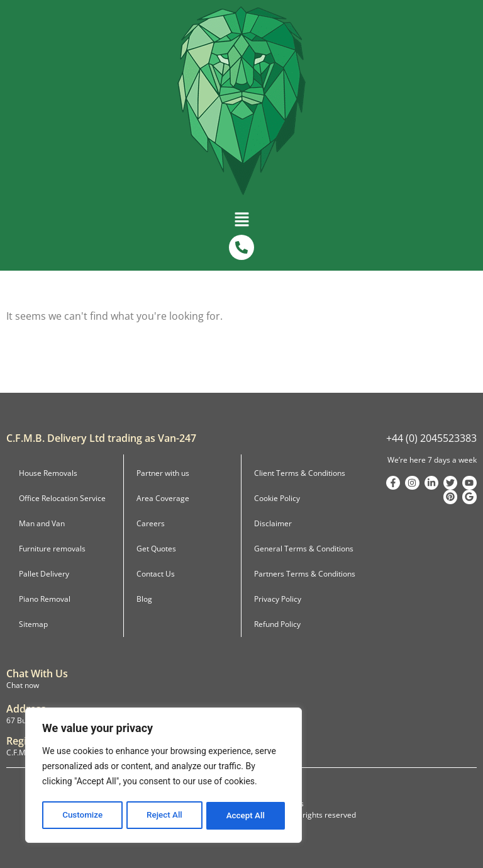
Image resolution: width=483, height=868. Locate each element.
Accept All (246, 816)
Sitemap (33, 624)
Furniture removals (52, 549)
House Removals (48, 473)
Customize (82, 816)
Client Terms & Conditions (300, 473)
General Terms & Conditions (304, 549)
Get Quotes (156, 549)
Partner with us (163, 473)
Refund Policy (277, 624)
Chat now (23, 685)
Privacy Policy (278, 599)
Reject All (164, 816)
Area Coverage (163, 498)
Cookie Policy (277, 498)
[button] (241, 218)
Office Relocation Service (62, 498)
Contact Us (156, 574)
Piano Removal (45, 599)
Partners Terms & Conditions (305, 574)
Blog (144, 599)
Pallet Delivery (44, 574)
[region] (164, 777)
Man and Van (42, 523)
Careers (151, 523)
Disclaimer (273, 523)
